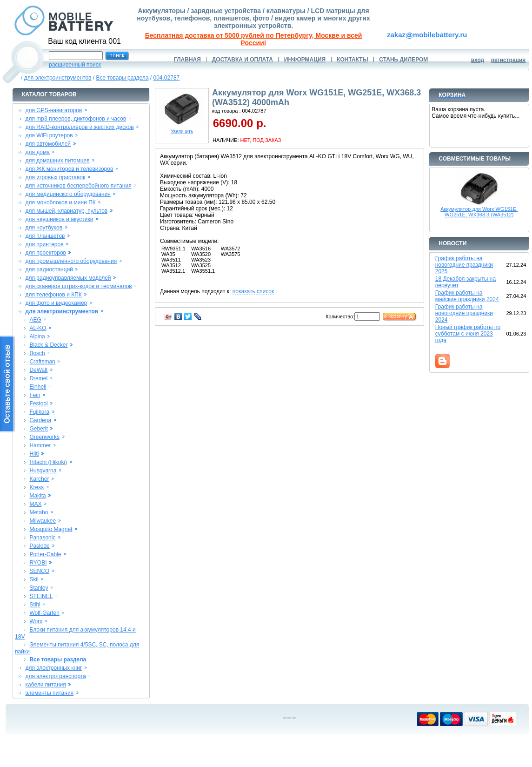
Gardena (40, 420)
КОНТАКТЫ (352, 60)
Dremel (38, 378)
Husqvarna (43, 471)
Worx (36, 621)
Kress (37, 487)
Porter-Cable (45, 554)
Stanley (39, 588)
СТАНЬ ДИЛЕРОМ (403, 60)
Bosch (37, 353)
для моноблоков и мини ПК (61, 202)
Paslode (39, 546)
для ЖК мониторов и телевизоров (70, 169)
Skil (34, 579)
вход (478, 60)
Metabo (39, 512)
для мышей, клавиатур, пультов (67, 211)
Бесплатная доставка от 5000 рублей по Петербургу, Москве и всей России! (254, 39)
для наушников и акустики (60, 219)
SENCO (39, 571)
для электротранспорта (56, 676)
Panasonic (42, 538)
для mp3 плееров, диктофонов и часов (76, 119)
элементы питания (50, 693)
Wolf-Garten (44, 613)
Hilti (34, 454)
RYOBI (38, 563)
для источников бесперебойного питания (79, 186)
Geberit (38, 429)
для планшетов (45, 236)
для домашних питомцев (58, 161)
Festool (38, 404)
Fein (35, 395)
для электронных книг (54, 668)
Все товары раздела (122, 78)
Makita (37, 496)
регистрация (509, 60)
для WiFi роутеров (49, 135)
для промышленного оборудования (71, 261)
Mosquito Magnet (51, 529)
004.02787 (167, 78)
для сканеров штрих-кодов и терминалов (79, 286)
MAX (35, 504)
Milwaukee (43, 521)
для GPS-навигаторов (54, 110)
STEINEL (41, 596)
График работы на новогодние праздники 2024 (464, 313)
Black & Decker (48, 345)
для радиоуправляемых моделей (68, 278)
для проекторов (46, 253)
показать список (253, 291)
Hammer (40, 445)
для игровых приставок (56, 177)
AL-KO (38, 328)
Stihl (35, 605)
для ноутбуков (44, 228)
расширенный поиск (75, 65)
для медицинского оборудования (68, 194)
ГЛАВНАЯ (187, 60)
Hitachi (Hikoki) (48, 462)
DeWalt (38, 370)
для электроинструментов (58, 78)
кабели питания (46, 685)
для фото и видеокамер (57, 303)
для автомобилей (48, 144)
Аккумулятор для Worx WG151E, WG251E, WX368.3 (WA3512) (479, 212)
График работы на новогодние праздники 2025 (464, 265)
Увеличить (182, 129)
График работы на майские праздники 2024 (467, 296)
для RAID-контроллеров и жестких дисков (80, 127)
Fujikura (39, 412)
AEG (35, 320)
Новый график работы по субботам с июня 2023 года (468, 334)
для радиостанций (50, 269)
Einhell (38, 387)
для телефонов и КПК (54, 295)
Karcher (39, 479)
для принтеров (45, 244)
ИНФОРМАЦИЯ (305, 60)
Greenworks (44, 437)
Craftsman (42, 362)
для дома (38, 152)
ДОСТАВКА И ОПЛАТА (243, 60)
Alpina (37, 336)
